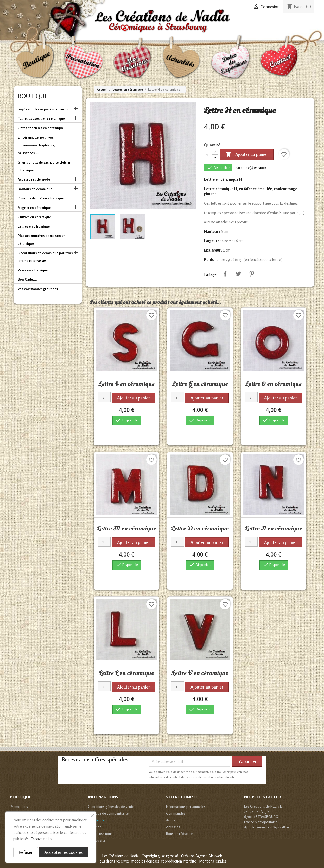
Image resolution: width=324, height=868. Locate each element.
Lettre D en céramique (200, 528)
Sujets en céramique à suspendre (43, 109)
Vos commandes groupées (38, 289)
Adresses (173, 827)
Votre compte (182, 797)
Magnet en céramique (34, 208)
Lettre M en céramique (127, 528)
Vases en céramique (33, 270)
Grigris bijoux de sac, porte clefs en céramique (45, 166)
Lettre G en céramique (200, 384)
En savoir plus (41, 839)
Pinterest (252, 274)
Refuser (26, 852)
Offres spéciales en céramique (41, 128)
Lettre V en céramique (200, 673)
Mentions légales (213, 861)
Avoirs (171, 820)
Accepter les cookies (63, 852)
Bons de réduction (180, 833)
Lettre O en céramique (274, 384)
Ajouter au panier (247, 155)
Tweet (238, 274)
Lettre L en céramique (126, 673)
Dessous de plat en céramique (41, 198)
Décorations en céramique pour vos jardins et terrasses (45, 257)
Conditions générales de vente (111, 806)
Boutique (33, 96)
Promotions (19, 806)
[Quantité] (208, 155)
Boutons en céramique (35, 189)
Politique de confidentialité (108, 813)
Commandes (176, 813)
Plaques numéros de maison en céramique (42, 240)
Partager (225, 274)
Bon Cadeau (27, 279)
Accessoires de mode (34, 179)
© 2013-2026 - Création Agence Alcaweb (190, 856)
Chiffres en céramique (34, 217)
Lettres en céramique (34, 226)
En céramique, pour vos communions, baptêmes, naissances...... (36, 145)
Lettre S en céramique (127, 384)
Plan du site (97, 840)
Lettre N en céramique (274, 528)
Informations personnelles (186, 806)
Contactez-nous (100, 833)
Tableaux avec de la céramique (41, 118)
